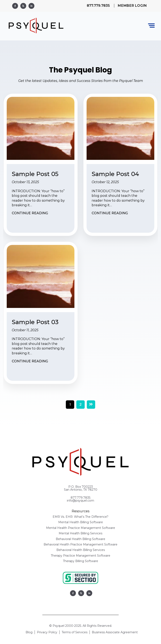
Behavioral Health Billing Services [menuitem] (81, 550)
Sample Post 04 (115, 174)
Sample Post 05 (35, 174)
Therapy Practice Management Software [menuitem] (80, 556)
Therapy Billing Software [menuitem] (80, 561)
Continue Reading (30, 213)
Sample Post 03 (35, 322)
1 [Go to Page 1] (70, 404)
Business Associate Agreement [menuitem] (115, 632)
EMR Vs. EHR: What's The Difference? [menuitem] (80, 517)
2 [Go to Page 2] (80, 404)
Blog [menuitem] (29, 632)
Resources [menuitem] (80, 511)
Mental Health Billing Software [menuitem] (81, 522)
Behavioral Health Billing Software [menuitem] (80, 539)
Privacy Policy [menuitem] (47, 632)
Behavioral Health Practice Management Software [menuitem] (80, 545)
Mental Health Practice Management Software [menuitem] (81, 528)
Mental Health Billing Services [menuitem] (80, 534)
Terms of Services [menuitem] (75, 632)
